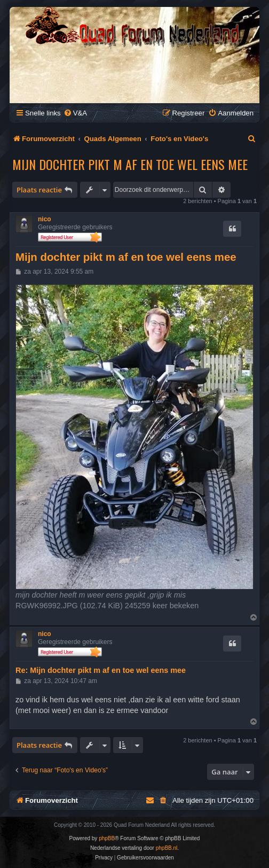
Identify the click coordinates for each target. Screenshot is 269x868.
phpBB (107, 838)
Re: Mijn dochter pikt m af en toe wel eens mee (101, 670)
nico (45, 219)
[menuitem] (75, 113)
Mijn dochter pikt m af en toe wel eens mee (130, 164)
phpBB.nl (167, 848)
